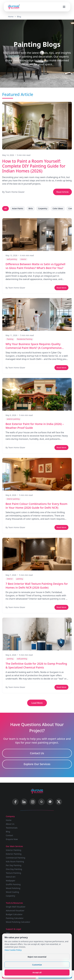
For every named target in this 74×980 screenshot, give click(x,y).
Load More (37, 703)
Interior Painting (14, 850)
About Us (10, 824)
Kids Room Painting (15, 862)
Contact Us (37, 753)
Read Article (62, 192)
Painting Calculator (15, 918)
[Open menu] (64, 7)
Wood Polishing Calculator (18, 922)
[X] (59, 802)
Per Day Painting (14, 865)
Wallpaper (11, 881)
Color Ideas (58, 208)
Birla (31, 208)
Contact (9, 835)
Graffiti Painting (13, 884)
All (5, 208)
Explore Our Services (37, 764)
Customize (37, 965)
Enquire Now (12, 839)
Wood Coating (12, 892)
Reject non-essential (37, 957)
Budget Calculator (14, 914)
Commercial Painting (15, 858)
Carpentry (43, 208)
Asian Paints (18, 208)
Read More (61, 288)
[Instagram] (33, 802)
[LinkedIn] (24, 802)
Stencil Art (11, 877)
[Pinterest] (50, 802)
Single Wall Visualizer (16, 907)
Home (11, 17)
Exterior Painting (14, 854)
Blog (19, 17)
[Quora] (41, 802)
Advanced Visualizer (15, 911)
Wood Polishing (13, 888)
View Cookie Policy (13, 950)
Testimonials (12, 828)
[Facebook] (15, 802)
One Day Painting (14, 869)
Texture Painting (13, 873)
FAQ (8, 933)
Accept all (37, 972)
